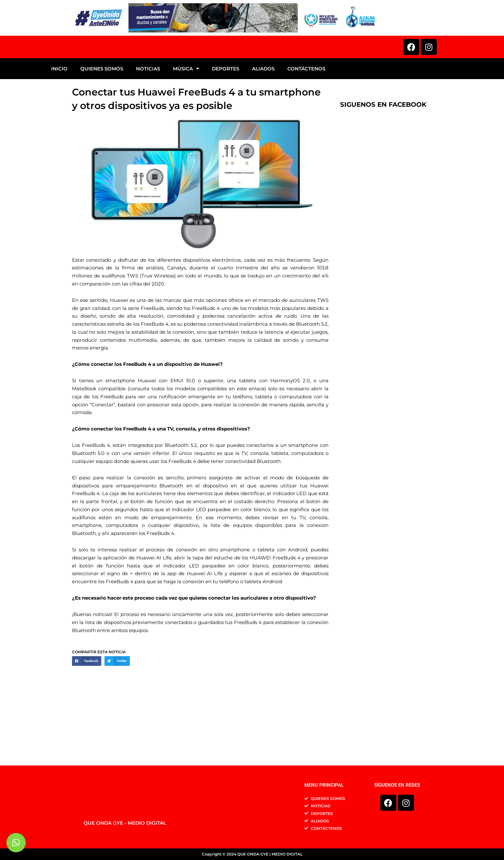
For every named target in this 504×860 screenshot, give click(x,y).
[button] (87, 726)
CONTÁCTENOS (306, 134)
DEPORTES (225, 134)
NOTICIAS (148, 134)
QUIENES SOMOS (102, 134)
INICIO (59, 134)
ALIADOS (263, 134)
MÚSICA (186, 134)
